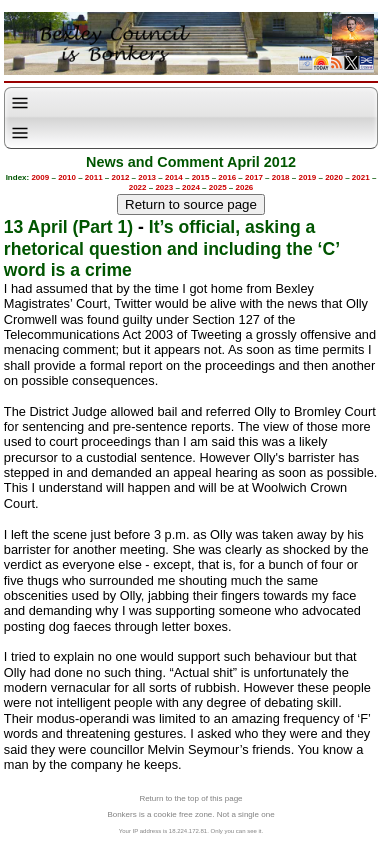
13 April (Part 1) (68, 227)
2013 (147, 177)
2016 (227, 177)
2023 (164, 187)
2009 (40, 177)
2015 (201, 177)
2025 (218, 187)
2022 (138, 187)
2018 (281, 177)
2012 (121, 177)
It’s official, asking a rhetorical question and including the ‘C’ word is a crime (171, 248)
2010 (67, 177)
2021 (361, 177)
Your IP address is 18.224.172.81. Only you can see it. (191, 831)
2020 (334, 177)
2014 (174, 177)
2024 (191, 187)
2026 (245, 187)
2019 (307, 177)
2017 (254, 177)
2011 (94, 177)
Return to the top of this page (190, 798)
